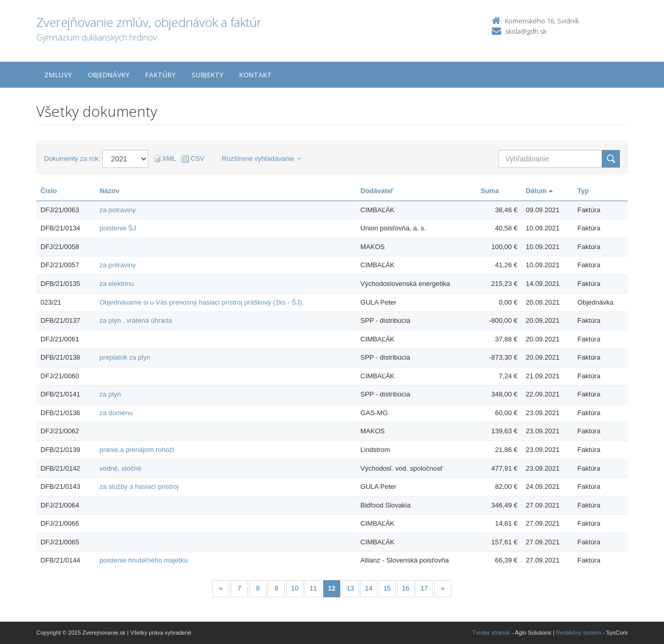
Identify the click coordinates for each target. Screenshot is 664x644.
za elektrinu (117, 284)
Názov (109, 191)
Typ (583, 191)
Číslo (49, 191)
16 (406, 588)
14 (369, 588)
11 (313, 588)
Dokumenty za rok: (72, 159)
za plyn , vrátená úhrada (136, 320)
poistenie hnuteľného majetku (144, 560)
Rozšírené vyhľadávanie (262, 159)
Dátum (539, 191)
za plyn (110, 394)
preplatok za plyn (125, 357)
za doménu (116, 413)
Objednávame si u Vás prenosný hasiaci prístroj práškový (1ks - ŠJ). (202, 302)
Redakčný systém (579, 633)
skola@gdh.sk (526, 31)
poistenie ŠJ (118, 228)
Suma (489, 191)
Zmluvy (58, 75)
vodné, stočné (121, 468)
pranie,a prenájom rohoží (137, 450)
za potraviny (118, 210)
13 (350, 588)
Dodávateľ (377, 191)
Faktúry (161, 75)
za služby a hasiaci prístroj (139, 487)
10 (295, 588)
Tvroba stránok (491, 633)
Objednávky (109, 75)
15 (387, 588)
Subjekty (208, 75)
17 (424, 588)
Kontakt (255, 75)
